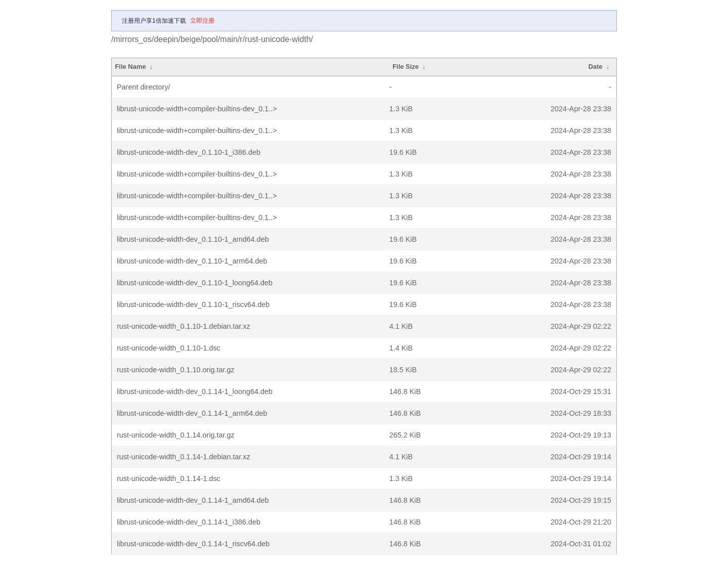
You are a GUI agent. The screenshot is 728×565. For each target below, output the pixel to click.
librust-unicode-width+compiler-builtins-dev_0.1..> (197, 109)
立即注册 (202, 21)
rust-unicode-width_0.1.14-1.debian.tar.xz (184, 457)
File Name (130, 67)
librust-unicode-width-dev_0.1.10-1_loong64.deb (195, 283)
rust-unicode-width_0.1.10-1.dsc (169, 348)
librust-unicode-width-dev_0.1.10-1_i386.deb (189, 152)
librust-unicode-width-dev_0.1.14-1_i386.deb (189, 522)
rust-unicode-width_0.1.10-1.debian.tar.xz (184, 326)
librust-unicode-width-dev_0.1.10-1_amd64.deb (193, 239)
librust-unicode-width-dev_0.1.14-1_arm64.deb (192, 413)
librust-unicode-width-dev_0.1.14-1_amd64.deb (193, 500)
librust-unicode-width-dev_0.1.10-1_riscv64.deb (193, 305)
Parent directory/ (144, 87)
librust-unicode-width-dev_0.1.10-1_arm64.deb (192, 261)
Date (596, 67)
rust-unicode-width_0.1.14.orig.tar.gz (176, 435)
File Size (405, 67)
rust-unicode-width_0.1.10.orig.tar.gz (176, 370)
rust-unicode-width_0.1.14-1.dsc (169, 479)
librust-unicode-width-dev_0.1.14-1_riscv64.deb (193, 544)
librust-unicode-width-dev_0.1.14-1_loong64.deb (195, 392)
